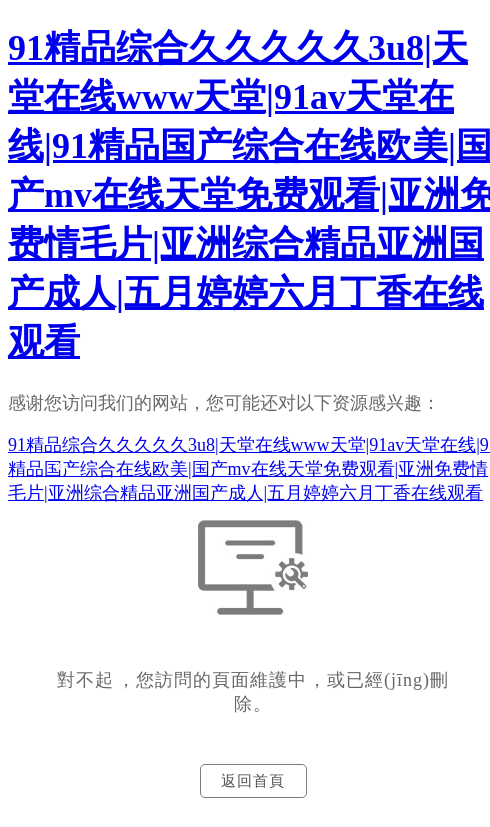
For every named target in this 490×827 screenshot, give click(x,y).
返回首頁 (253, 781)
